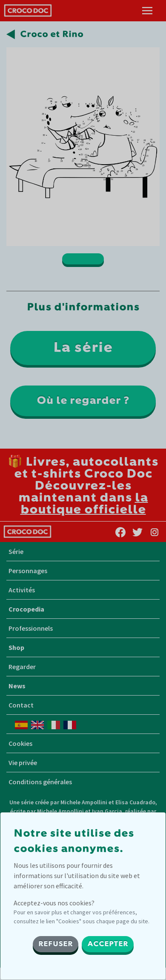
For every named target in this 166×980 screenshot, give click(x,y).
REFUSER (56, 944)
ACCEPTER (108, 944)
